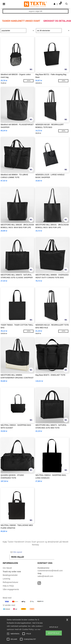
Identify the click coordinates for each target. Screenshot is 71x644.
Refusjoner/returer (10, 582)
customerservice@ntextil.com (50, 571)
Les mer (38, 629)
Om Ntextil (7, 568)
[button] (54, 4)
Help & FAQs (8, 586)
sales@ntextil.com (45, 576)
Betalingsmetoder (10, 575)
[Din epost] (32, 552)
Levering (6, 579)
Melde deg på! (18, 557)
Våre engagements (11, 589)
